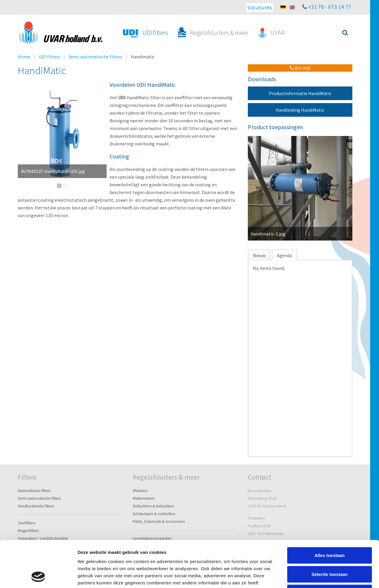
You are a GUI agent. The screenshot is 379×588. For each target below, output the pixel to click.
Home (24, 57)
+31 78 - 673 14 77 (330, 7)
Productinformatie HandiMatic (300, 93)
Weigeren (329, 549)
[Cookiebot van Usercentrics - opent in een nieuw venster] (38, 576)
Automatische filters (34, 491)
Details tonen (320, 576)
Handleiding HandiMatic (300, 110)
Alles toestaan (330, 512)
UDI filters (49, 57)
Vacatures (260, 7)
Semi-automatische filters (95, 57)
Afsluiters (140, 491)
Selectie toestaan (330, 531)
